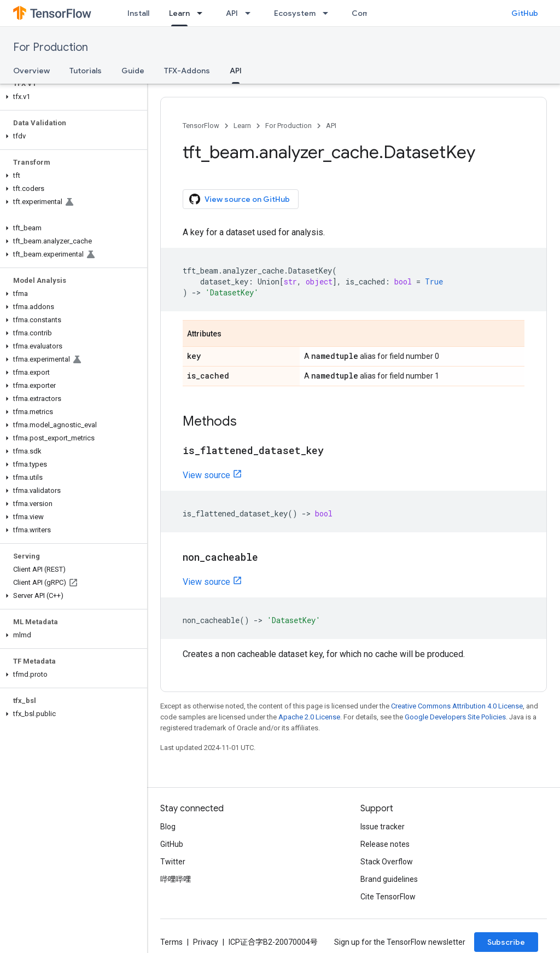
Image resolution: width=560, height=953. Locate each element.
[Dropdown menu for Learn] (203, 13)
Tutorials (86, 71)
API (232, 13)
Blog (168, 827)
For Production (51, 47)
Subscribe (506, 942)
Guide (133, 71)
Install (138, 13)
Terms (171, 942)
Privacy (206, 942)
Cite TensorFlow (388, 897)
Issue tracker (383, 827)
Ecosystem (295, 13)
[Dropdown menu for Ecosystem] (329, 13)
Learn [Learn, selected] (179, 13)
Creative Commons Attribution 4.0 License (457, 706)
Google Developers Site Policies (455, 717)
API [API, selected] (236, 71)
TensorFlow (201, 126)
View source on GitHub (240, 199)
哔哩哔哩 (176, 879)
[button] (71, 97)
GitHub (525, 13)
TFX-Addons (187, 71)
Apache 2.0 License (309, 717)
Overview (31, 71)
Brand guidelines (389, 879)
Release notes (385, 844)
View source (206, 475)
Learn (242, 126)
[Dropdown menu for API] (251, 13)
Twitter (173, 862)
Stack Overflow (387, 862)
